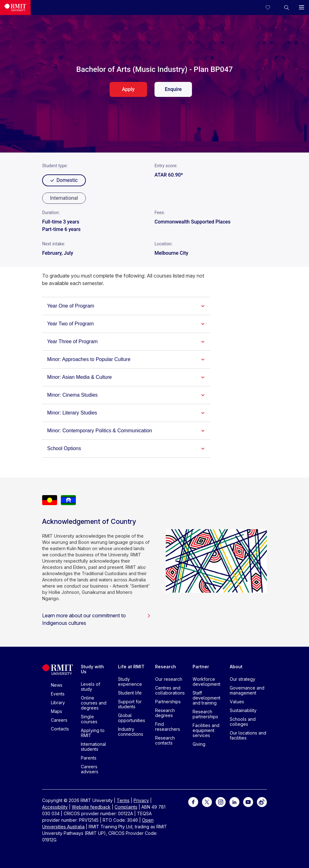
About (236, 667)
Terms (123, 800)
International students (93, 747)
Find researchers (168, 727)
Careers (59, 720)
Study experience (130, 682)
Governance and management (247, 690)
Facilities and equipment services (206, 730)
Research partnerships (205, 714)
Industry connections (131, 732)
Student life (130, 693)
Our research (169, 679)
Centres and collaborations (170, 690)
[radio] (64, 198)
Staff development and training (206, 698)
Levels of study (91, 687)
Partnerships (168, 702)
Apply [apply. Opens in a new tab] (128, 89)
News (57, 685)
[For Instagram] (221, 802)
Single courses (89, 719)
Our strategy (243, 679)
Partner (201, 667)
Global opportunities (132, 718)
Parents (89, 758)
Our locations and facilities (248, 735)
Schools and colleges (243, 722)
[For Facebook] (193, 802)
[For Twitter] (207, 802)
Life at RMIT (131, 667)
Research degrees (165, 713)
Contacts (60, 729)
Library (58, 702)
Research (166, 667)
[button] (287, 8)
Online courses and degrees (94, 703)
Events (58, 694)
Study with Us (92, 669)
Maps (56, 711)
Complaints (126, 807)
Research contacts (165, 740)
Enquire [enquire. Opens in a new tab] (173, 89)
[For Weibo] (262, 802)
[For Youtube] (248, 802)
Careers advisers (90, 769)
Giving (199, 744)
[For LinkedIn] (234, 802)
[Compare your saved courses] (272, 8)
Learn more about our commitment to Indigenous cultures (96, 619)
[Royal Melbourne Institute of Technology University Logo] (15, 8)
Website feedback (91, 807)
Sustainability (243, 710)
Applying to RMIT (93, 733)
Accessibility (55, 807)
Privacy (141, 800)
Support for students (130, 704)
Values (237, 702)
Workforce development (206, 682)
